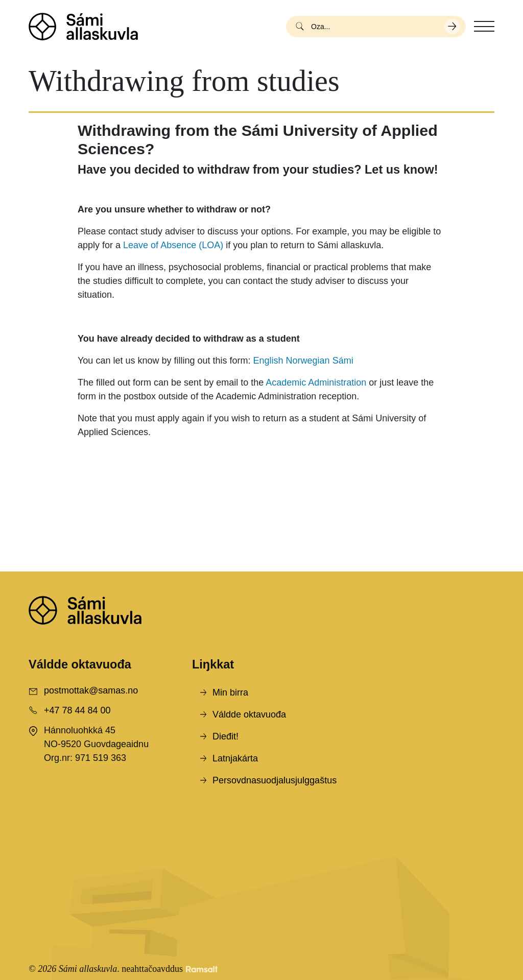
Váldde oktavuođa (249, 714)
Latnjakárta (235, 758)
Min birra (230, 692)
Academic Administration (316, 383)
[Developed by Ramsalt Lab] (202, 969)
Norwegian (308, 361)
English (268, 361)
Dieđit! (225, 736)
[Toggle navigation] (484, 27)
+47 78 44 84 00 (77, 710)
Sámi (343, 361)
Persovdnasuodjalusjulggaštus (275, 780)
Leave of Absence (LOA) (173, 245)
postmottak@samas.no (91, 690)
